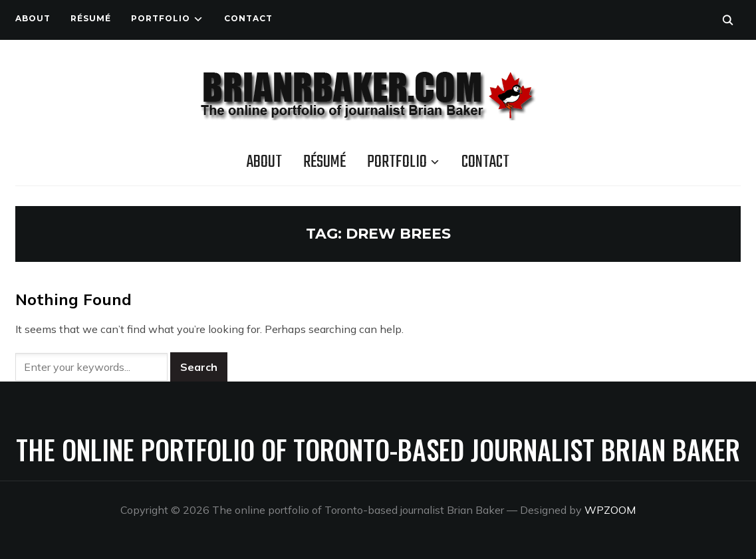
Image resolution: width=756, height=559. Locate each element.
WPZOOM (610, 510)
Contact (248, 18)
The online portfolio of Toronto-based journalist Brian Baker (378, 449)
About (33, 18)
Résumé (91, 18)
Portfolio (161, 18)
